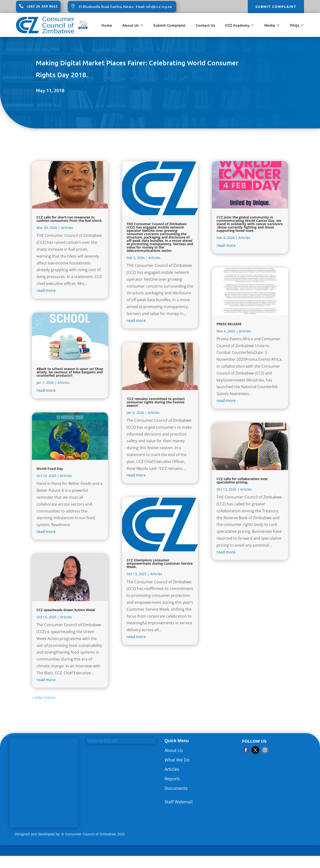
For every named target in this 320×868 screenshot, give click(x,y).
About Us (130, 25)
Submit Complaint (169, 25)
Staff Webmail (179, 802)
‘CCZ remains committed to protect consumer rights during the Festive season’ (156, 402)
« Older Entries (44, 698)
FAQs (295, 25)
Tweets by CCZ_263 (102, 741)
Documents (176, 788)
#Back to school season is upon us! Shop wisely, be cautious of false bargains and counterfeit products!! (70, 372)
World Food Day (50, 469)
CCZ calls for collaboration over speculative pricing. (242, 480)
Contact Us (205, 25)
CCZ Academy (237, 25)
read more (46, 290)
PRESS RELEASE (229, 324)
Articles (67, 228)
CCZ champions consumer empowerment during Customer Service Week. (160, 563)
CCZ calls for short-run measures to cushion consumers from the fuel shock (69, 219)
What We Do (177, 760)
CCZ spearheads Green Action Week (66, 610)
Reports (172, 779)
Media (270, 25)
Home (107, 25)
